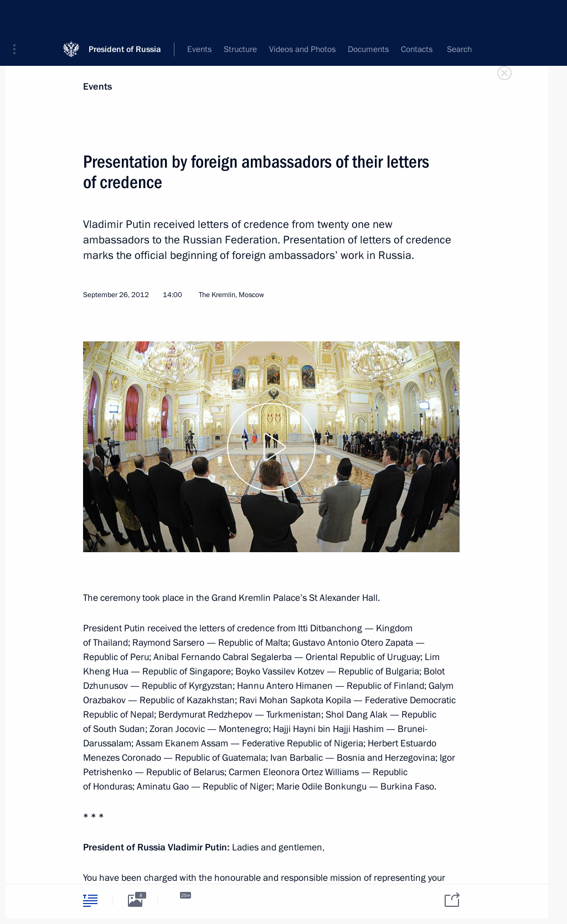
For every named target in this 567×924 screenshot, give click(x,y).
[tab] (90, 900)
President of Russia (125, 16)
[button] (18, 17)
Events (97, 87)
